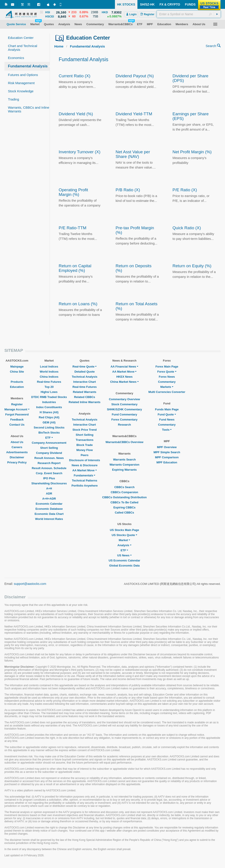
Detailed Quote (84, 372)
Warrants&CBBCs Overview (124, 442)
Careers (17, 447)
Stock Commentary (124, 404)
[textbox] (189, 14)
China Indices (49, 377)
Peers (85, 455)
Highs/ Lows (49, 392)
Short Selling (49, 448)
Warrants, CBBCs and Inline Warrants (29, 109)
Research (125, 425)
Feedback (17, 420)
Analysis (124, 545)
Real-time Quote (85, 367)
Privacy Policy (17, 462)
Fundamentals (84, 475)
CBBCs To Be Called (124, 502)
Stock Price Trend (84, 430)
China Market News (124, 382)
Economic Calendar (49, 504)
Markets (167, 387)
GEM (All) (49, 422)
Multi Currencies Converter (167, 392)
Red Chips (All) (49, 417)
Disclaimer (17, 457)
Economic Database (49, 509)
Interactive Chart (85, 382)
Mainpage (17, 367)
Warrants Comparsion (124, 465)
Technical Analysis (85, 377)
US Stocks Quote (124, 535)
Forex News (167, 377)
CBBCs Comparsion (124, 492)
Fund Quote (167, 414)
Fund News (167, 420)
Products (17, 382)
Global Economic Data (124, 566)
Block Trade (84, 445)
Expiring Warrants (124, 470)
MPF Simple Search (167, 452)
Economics (16, 58)
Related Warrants (84, 392)
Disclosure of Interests (84, 460)
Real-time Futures (49, 382)
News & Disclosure (85, 465)
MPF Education (167, 462)
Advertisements (17, 452)
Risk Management (21, 83)
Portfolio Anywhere (85, 486)
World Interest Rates (49, 519)
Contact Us (17, 425)
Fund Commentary (125, 414)
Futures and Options (23, 75)
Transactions (84, 440)
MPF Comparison (167, 457)
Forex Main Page (167, 367)
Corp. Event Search (49, 473)
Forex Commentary (124, 420)
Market (124, 540)
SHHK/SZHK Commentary (125, 409)
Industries (49, 402)
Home (59, 46)
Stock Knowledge (21, 91)
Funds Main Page (167, 409)
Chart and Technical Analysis (22, 48)
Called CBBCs (124, 513)
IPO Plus (49, 478)
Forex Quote (167, 372)
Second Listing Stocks (49, 427)
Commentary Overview (125, 399)
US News (124, 555)
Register (17, 404)
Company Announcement (49, 443)
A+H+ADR (49, 499)
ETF (49, 438)
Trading (13, 99)
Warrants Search (125, 460)
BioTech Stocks (49, 433)
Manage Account (17, 409)
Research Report (49, 463)
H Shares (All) (49, 412)
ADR (49, 494)
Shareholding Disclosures (49, 483)
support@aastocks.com (30, 584)
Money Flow (84, 450)
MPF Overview (167, 447)
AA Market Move (85, 470)
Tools (167, 430)
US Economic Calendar (125, 560)
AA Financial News (124, 367)
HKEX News (124, 377)
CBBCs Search (124, 487)
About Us (17, 442)
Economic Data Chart (49, 514)
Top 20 (49, 387)
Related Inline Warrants (84, 402)
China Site (17, 372)
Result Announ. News (49, 458)
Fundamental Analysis (28, 66)
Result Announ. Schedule (49, 468)
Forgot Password (17, 414)
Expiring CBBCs (124, 507)
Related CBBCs (85, 397)
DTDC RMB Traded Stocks (49, 397)
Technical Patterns (85, 480)
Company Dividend (49, 453)
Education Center (21, 38)
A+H (49, 488)
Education (17, 387)
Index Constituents (49, 407)
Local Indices (49, 367)
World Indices (49, 372)
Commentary (167, 382)
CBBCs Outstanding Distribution (124, 497)
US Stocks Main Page (124, 530)
